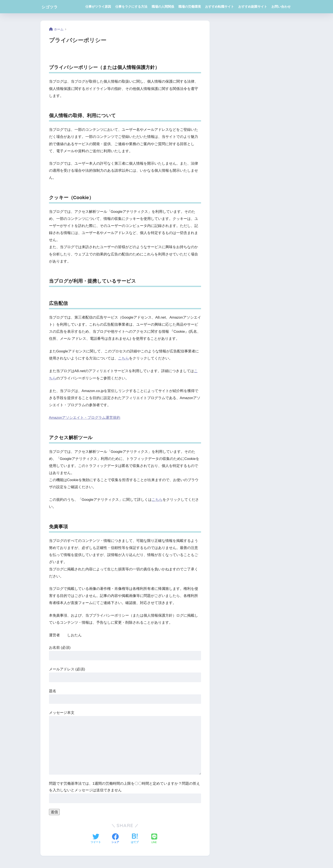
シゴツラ (52, 7)
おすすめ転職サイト (220, 7)
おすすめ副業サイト (253, 7)
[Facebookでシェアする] (115, 838)
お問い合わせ (281, 7)
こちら (124, 358)
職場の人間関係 (163, 7)
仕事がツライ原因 (98, 7)
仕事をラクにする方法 (131, 7)
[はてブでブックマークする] (135, 838)
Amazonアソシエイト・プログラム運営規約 (85, 417)
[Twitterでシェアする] (96, 838)
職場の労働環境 (190, 7)
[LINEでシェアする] (154, 838)
